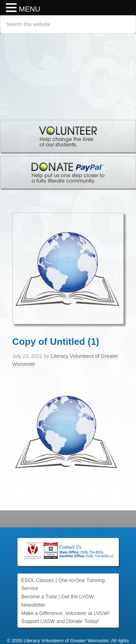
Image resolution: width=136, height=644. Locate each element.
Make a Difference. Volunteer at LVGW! (66, 613)
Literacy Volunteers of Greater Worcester (68, 73)
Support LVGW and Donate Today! (60, 621)
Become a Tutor (39, 597)
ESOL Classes (38, 580)
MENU (30, 9)
